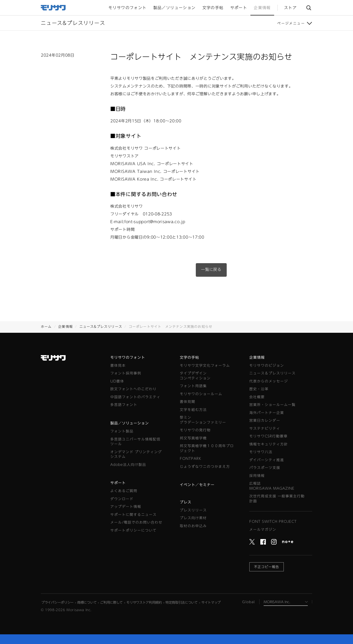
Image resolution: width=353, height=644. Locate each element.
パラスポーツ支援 (265, 468)
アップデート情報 (126, 507)
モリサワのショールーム (201, 394)
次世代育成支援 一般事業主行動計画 (277, 499)
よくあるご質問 (124, 491)
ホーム (46, 326)
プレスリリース (193, 510)
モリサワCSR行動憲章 (268, 436)
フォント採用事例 (126, 373)
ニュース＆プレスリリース (272, 373)
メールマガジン (263, 530)
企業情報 (65, 326)
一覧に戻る (211, 270)
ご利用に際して (111, 602)
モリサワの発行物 (195, 430)
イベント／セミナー (197, 485)
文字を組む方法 (193, 410)
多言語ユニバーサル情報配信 (135, 442)
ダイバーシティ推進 (267, 460)
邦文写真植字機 (193, 438)
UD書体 (117, 381)
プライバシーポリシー (58, 602)
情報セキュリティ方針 (269, 444)
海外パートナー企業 (267, 413)
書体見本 (118, 365)
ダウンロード (122, 499)
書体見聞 (188, 402)
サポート (118, 483)
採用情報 (257, 476)
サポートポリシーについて (133, 530)
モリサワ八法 (261, 452)
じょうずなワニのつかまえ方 (205, 467)
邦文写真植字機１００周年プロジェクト (207, 448)
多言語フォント (124, 405)
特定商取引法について (182, 602)
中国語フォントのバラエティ (135, 397)
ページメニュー (291, 23)
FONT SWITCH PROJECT (273, 522)
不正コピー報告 (267, 567)
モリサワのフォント (128, 357)
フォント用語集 (193, 386)
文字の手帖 (189, 357)
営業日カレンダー (265, 420)
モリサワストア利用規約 (144, 602)
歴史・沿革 (259, 389)
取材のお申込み (193, 526)
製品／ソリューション (130, 423)
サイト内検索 (309, 8)
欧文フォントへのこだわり (133, 389)
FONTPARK (191, 459)
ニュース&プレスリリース (101, 326)
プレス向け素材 (193, 518)
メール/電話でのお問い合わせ (136, 522)
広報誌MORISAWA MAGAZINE (272, 486)
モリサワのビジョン (267, 365)
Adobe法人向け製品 (128, 465)
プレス (186, 502)
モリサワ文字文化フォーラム (205, 365)
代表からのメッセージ (269, 381)
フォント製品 (122, 431)
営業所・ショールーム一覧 (272, 405)
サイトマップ (211, 602)
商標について (87, 602)
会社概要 (257, 397)
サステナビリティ (265, 428)
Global (248, 602)
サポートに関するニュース (133, 515)
